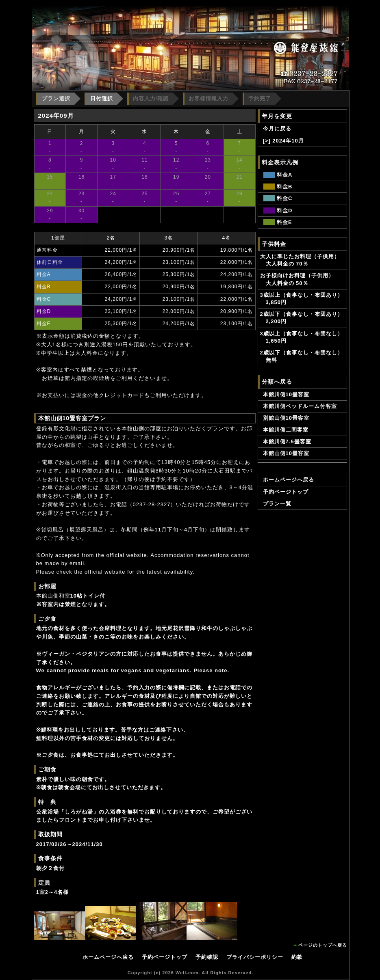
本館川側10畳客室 (286, 394)
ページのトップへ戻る (323, 945)
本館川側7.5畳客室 (287, 441)
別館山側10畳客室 (286, 418)
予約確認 (207, 957)
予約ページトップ (286, 492)
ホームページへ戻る (289, 480)
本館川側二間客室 (286, 430)
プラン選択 (56, 98)
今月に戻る (277, 128)
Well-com (187, 973)
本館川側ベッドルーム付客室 (300, 406)
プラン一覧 (277, 504)
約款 (297, 957)
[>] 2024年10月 (283, 141)
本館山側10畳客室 (286, 453)
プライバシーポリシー (255, 957)
